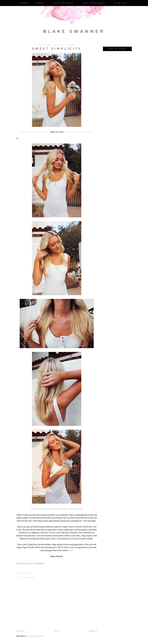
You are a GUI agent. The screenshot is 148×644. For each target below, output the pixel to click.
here (70, 550)
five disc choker (44, 509)
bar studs (79, 509)
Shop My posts (64, 3)
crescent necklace (57, 509)
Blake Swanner (74, 31)
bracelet (34, 509)
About (41, 3)
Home (24, 3)
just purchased (94, 3)
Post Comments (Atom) (35, 636)
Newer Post (20, 631)
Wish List (121, 3)
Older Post (93, 631)
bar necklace (70, 509)
